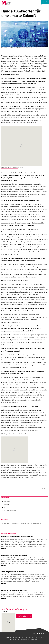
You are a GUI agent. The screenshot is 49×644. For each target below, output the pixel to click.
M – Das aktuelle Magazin (15, 609)
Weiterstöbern (23, 616)
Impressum (8, 637)
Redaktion (25, 637)
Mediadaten (16, 637)
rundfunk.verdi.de (14, 639)
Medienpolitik (12, 523)
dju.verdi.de (24, 639)
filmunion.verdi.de (34, 639)
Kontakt (31, 637)
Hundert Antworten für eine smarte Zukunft (29, 523)
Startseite (4, 523)
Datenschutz (39, 637)
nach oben (43, 489)
